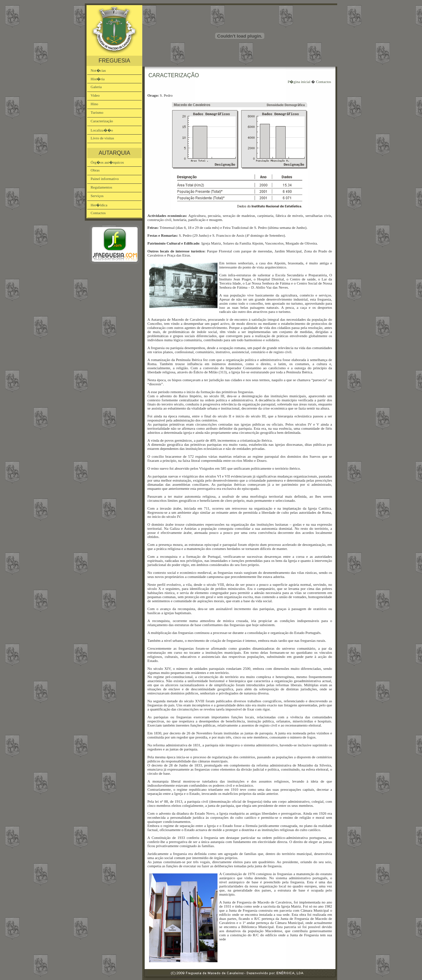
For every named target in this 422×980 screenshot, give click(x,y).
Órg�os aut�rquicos (107, 162)
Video (95, 95)
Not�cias (98, 70)
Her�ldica (99, 205)
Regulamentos (101, 187)
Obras (95, 170)
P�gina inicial (299, 82)
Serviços (97, 196)
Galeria (96, 87)
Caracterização (102, 121)
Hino (94, 104)
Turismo (97, 112)
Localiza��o (102, 130)
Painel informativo (105, 179)
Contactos (98, 213)
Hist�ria (98, 79)
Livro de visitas (102, 138)
